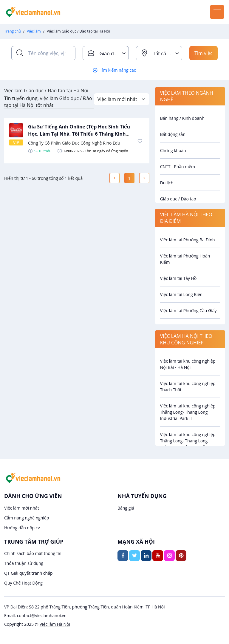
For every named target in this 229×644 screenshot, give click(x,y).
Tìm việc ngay (204, 55)
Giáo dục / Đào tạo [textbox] (114, 53)
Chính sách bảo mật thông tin (33, 553)
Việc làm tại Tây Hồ (178, 278)
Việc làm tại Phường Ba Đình (188, 240)
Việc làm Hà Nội (55, 624)
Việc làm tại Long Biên (181, 294)
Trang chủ (13, 31)
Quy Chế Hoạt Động (23, 583)
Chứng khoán (173, 150)
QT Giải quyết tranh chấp (28, 573)
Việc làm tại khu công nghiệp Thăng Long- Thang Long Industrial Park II (188, 412)
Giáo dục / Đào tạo (178, 199)
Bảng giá (126, 508)
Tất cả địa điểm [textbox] (167, 53)
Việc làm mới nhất (22, 508)
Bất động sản (173, 134)
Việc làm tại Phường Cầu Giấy (188, 310)
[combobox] (106, 53)
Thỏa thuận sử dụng (24, 563)
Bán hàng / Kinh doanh (182, 118)
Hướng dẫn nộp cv (22, 528)
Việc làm (34, 31)
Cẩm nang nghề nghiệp (27, 518)
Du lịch (167, 183)
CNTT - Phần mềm (178, 167)
